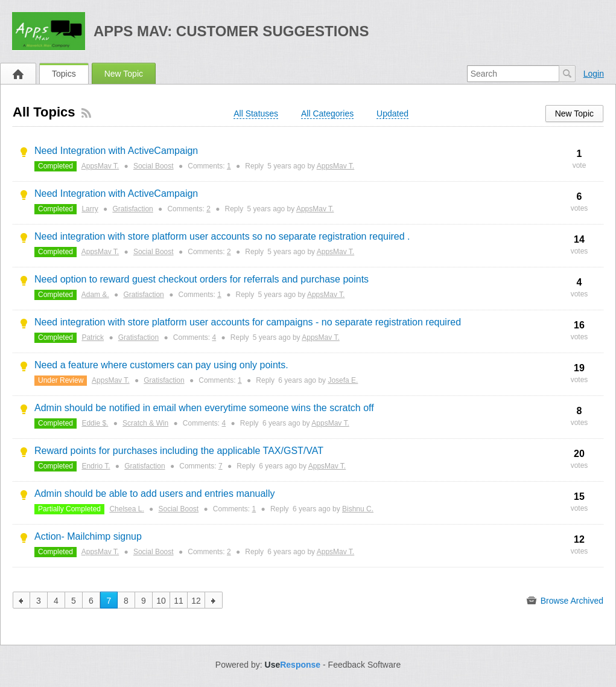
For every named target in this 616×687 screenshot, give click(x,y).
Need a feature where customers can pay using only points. (161, 365)
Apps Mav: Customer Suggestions (231, 31)
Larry (90, 209)
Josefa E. (343, 380)
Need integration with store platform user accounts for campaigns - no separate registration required (248, 322)
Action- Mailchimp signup (88, 536)
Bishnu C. (358, 509)
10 (161, 601)
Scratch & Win (145, 423)
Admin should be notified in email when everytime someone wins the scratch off (204, 408)
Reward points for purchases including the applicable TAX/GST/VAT (179, 451)
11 (179, 601)
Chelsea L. (126, 509)
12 (196, 601)
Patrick (93, 337)
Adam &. (95, 295)
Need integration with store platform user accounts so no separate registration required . (222, 236)
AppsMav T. (100, 166)
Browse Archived (565, 601)
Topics (64, 74)
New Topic (124, 74)
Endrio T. (96, 466)
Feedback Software (365, 665)
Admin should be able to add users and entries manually (154, 494)
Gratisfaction (132, 209)
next (214, 600)
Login (594, 74)
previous (21, 600)
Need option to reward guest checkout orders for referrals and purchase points (202, 279)
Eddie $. (95, 423)
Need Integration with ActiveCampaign (116, 151)
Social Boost (154, 166)
